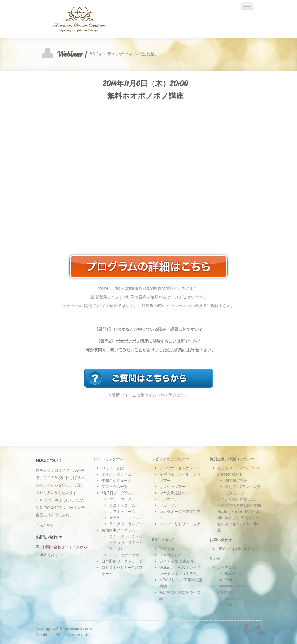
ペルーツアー (171, 505)
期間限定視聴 (236, 480)
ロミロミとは (113, 468)
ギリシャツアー (172, 487)
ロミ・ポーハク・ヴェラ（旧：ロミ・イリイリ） (126, 543)
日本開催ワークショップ (122, 561)
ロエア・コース (122, 505)
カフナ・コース (122, 511)
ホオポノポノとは (116, 474)
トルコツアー (171, 499)
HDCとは (167, 549)
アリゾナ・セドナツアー (180, 468)
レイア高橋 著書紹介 (177, 561)
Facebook (233, 574)
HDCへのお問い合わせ (236, 549)
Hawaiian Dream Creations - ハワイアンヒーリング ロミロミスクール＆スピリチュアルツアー (90, 19)
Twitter (231, 580)
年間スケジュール (116, 480)
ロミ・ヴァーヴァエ (126, 555)
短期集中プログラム (118, 530)
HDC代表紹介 (171, 555)
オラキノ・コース (124, 518)
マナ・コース (120, 499)
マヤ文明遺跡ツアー (176, 493)
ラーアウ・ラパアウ (126, 524)
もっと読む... (47, 525)
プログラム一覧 (115, 487)
